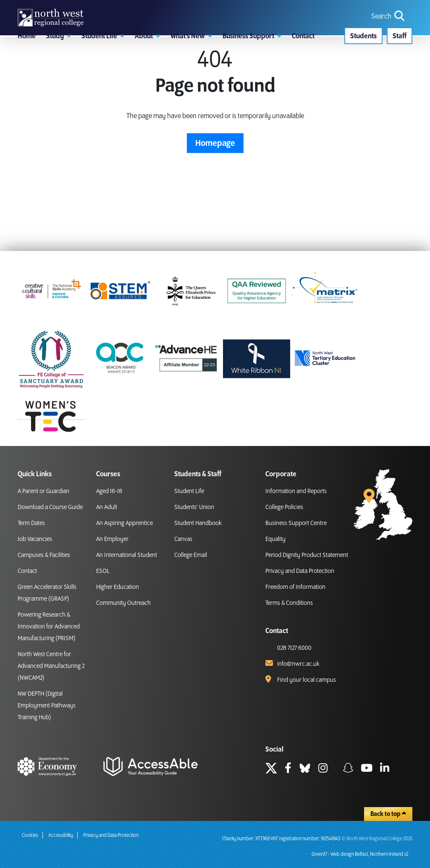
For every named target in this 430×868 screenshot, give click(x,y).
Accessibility (61, 835)
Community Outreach (123, 603)
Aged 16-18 (109, 491)
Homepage (215, 191)
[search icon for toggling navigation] (389, 31)
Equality (275, 539)
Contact (27, 571)
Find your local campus (307, 680)
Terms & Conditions (289, 603)
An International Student (127, 555)
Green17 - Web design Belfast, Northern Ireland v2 (360, 854)
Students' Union (194, 507)
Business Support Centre (296, 523)
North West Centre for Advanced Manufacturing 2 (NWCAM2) (51, 666)
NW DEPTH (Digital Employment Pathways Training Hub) (47, 706)
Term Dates (31, 523)
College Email (191, 555)
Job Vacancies (35, 539)
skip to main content (7, 7)
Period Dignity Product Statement (307, 555)
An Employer (112, 539)
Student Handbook (198, 523)
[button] (59, 74)
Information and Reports (296, 491)
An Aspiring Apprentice (125, 523)
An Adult (107, 507)
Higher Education (118, 587)
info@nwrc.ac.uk (298, 664)
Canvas (183, 539)
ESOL (103, 571)
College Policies (284, 507)
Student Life (189, 491)
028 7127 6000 (294, 648)
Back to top (388, 814)
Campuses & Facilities (44, 555)
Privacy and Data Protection (300, 571)
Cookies (30, 835)
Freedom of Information (295, 587)
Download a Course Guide (50, 507)
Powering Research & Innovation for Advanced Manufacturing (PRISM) (49, 627)
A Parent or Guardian (43, 491)
